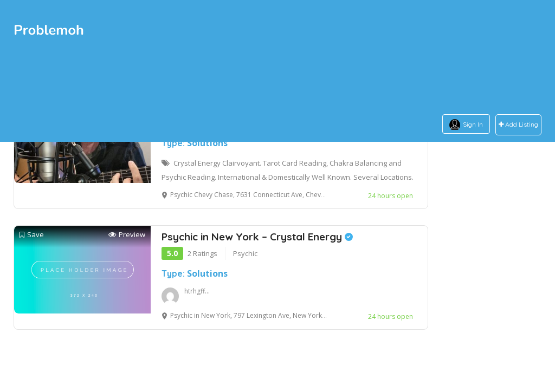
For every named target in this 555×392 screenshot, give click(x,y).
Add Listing (518, 125)
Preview (127, 235)
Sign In (473, 124)
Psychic (245, 253)
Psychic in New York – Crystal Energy (257, 237)
